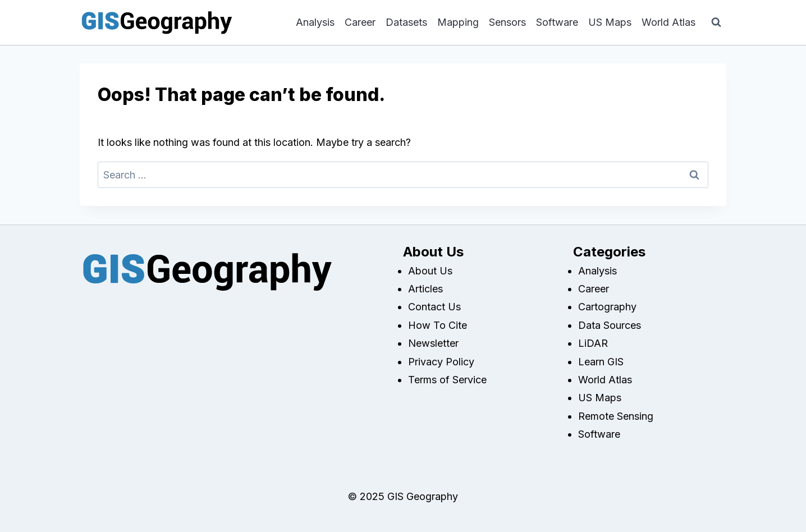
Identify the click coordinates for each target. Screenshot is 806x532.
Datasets (406, 22)
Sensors (507, 22)
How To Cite (438, 325)
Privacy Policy (441, 362)
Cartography (607, 307)
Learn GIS (601, 362)
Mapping (458, 22)
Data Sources (610, 325)
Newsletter (433, 343)
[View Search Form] (716, 22)
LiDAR (593, 343)
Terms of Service (447, 380)
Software (557, 22)
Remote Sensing (616, 416)
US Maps (610, 22)
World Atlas (668, 22)
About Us (430, 271)
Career (360, 22)
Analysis (315, 22)
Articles (425, 289)
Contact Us (434, 307)
